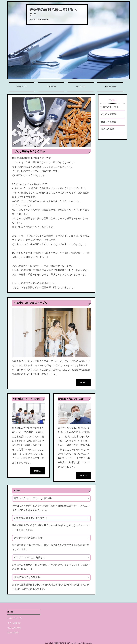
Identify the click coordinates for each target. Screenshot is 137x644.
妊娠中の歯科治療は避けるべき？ (53, 12)
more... (83, 382)
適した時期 (81, 87)
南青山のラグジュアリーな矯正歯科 (33, 498)
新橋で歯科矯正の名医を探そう (31, 518)
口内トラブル (22, 87)
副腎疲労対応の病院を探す (28, 538)
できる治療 (51, 87)
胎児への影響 (110, 87)
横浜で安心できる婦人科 (27, 577)
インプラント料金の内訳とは (29, 557)
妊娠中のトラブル (110, 107)
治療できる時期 (108, 122)
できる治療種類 (108, 114)
